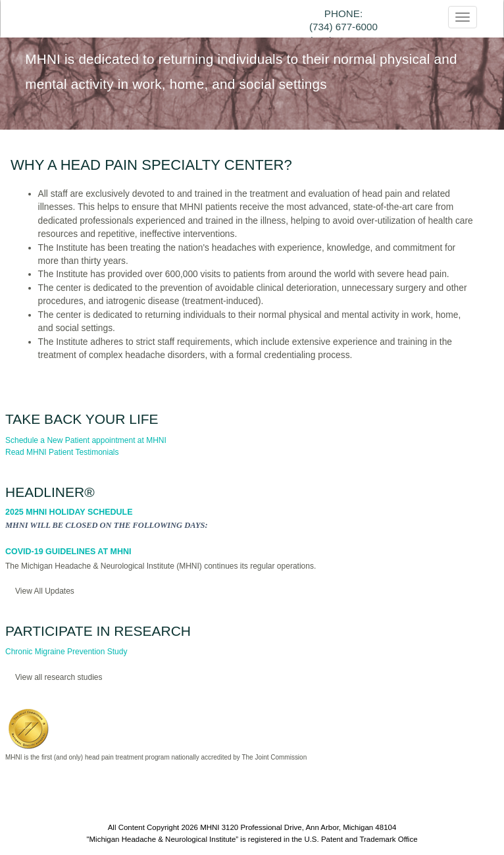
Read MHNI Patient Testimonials (62, 452)
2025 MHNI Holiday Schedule (69, 512)
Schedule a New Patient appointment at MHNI (86, 440)
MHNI (210, 827)
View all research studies (59, 677)
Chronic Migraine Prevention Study (66, 652)
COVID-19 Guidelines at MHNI (68, 552)
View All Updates (45, 591)
